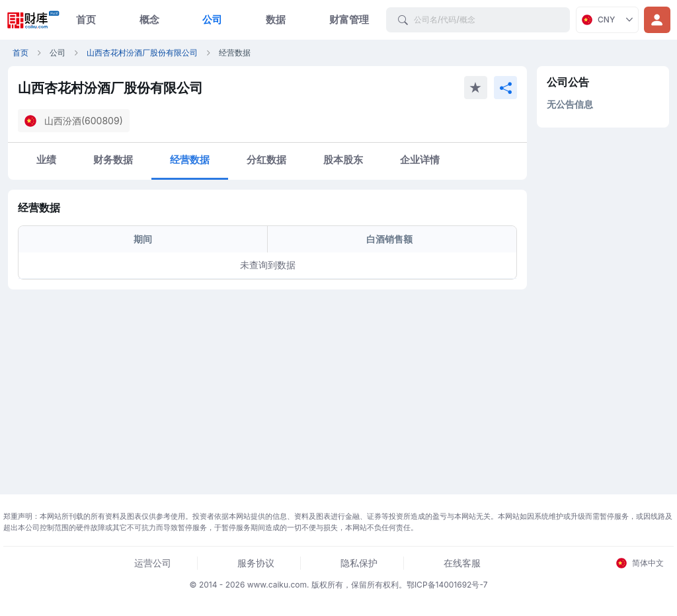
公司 (212, 19)
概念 (149, 19)
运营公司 (153, 563)
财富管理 (349, 19)
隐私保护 (359, 563)
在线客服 (462, 563)
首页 (86, 19)
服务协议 (256, 563)
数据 (276, 19)
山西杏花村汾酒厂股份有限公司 (142, 53)
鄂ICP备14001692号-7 (447, 585)
